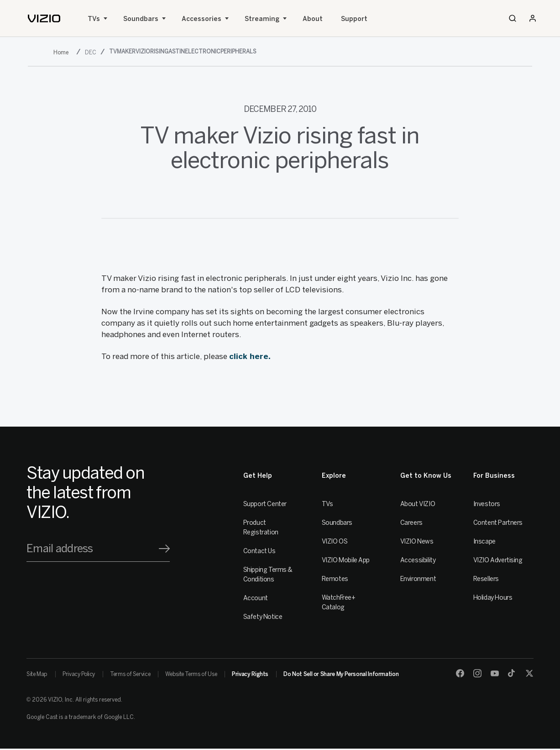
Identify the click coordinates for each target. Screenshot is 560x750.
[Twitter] (529, 673)
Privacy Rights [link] (250, 674)
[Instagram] (477, 673)
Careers (411, 523)
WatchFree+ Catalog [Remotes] (339, 602)
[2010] (63, 52)
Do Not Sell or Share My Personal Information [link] (341, 674)
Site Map (37, 674)
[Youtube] (495, 673)
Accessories (201, 19)
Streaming (262, 19)
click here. (250, 356)
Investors (487, 504)
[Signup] (164, 549)
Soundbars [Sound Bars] (141, 19)
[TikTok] (512, 673)
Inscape (484, 541)
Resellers (486, 579)
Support (354, 19)
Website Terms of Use (191, 674)
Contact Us (259, 551)
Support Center (265, 504)
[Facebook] (460, 673)
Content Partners (498, 523)
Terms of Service (130, 674)
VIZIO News (417, 541)
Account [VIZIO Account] (256, 598)
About (313, 19)
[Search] (513, 18)
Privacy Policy (79, 674)
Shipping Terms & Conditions (268, 575)
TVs (94, 19)
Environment (418, 579)
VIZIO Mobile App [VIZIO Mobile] (346, 560)
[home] (44, 18)
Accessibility (418, 560)
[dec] (92, 52)
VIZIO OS (335, 541)
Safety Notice (263, 617)
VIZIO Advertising (498, 560)
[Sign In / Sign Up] (533, 18)
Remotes (335, 579)
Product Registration (261, 528)
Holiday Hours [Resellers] (493, 598)
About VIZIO (418, 504)
